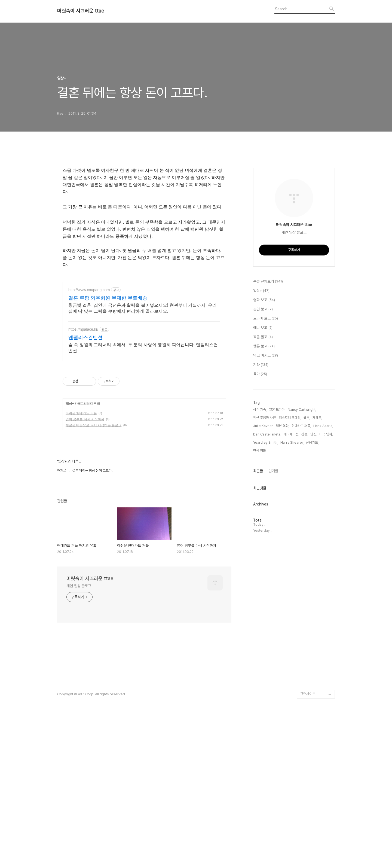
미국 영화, (326, 598)
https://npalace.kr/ (83, 482)
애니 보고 (263, 491)
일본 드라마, (277, 573)
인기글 (273, 634)
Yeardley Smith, (266, 606)
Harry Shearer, (292, 606)
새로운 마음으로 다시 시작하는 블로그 (94, 578)
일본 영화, (283, 589)
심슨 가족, (260, 573)
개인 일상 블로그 (79, 738)
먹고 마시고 (266, 519)
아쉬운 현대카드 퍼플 (81, 566)
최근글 (258, 634)
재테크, (317, 581)
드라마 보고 (266, 482)
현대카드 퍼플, (301, 589)
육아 (260, 538)
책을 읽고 (263, 501)
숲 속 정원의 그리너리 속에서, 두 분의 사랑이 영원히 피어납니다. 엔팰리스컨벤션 (143, 500)
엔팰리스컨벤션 (85, 490)
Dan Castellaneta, (267, 598)
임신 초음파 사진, (265, 581)
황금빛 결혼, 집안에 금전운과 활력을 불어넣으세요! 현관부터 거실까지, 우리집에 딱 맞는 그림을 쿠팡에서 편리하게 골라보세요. (143, 461)
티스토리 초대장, (290, 581)
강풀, (305, 598)
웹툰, (307, 581)
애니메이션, (291, 598)
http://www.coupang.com (89, 442)
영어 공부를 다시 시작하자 (85, 572)
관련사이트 (308, 846)
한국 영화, (260, 614)
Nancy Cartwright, (302, 573)
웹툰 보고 (264, 510)
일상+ (70, 556)
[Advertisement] (144, 200)
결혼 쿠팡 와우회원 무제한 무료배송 (108, 450)
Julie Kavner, (263, 589)
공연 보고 (263, 473)
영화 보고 (264, 464)
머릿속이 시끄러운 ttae (81, 11)
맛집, (314, 598)
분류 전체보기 (268, 445)
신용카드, (312, 606)
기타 (261, 528)
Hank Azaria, (323, 589)
